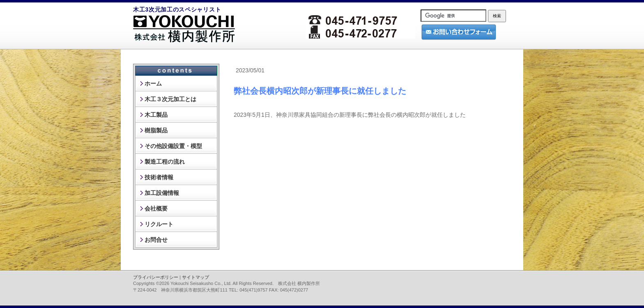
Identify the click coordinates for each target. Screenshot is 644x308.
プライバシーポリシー (156, 277)
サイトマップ (195, 277)
